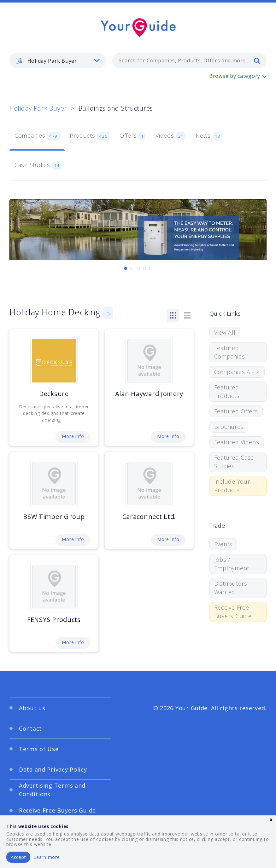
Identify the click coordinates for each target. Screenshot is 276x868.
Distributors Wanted (231, 588)
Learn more (47, 857)
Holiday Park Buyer (38, 108)
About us (32, 708)
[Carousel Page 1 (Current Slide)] (126, 268)
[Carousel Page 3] (138, 268)
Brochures (229, 427)
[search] (257, 60)
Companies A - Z (237, 372)
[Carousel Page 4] (144, 268)
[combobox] (189, 60)
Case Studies (38, 165)
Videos (170, 136)
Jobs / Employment (232, 564)
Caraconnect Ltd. (149, 517)
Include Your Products (232, 486)
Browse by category (235, 76)
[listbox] (58, 60)
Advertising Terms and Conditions (52, 790)
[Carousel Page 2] (132, 268)
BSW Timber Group (54, 517)
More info (73, 436)
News (209, 136)
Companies (37, 136)
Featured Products (227, 391)
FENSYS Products (54, 620)
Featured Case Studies (234, 462)
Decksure (54, 394)
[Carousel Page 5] (151, 268)
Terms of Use (39, 749)
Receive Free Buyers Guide (233, 612)
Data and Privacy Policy (53, 769)
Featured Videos (237, 442)
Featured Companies (229, 352)
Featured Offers (236, 411)
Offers (132, 136)
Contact (30, 728)
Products (90, 136)
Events (223, 544)
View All (225, 332)
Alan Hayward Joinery (149, 394)
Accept (18, 857)
